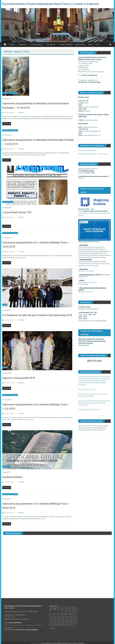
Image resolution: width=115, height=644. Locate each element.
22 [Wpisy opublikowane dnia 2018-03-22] (63, 621)
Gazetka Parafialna (66, 44)
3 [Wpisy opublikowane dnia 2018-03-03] (70, 612)
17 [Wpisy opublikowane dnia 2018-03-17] (71, 618)
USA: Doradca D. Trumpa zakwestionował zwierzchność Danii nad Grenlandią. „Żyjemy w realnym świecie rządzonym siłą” (94, 403)
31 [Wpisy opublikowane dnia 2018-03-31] (71, 624)
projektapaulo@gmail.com (89, 282)
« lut (50, 628)
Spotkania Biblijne (12, 477)
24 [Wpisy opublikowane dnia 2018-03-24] (71, 621)
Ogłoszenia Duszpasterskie (10, 93)
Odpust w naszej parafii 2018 (19, 378)
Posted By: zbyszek (9, 113)
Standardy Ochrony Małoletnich (87, 150)
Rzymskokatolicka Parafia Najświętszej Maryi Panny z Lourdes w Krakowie (51, 4)
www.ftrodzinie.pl (84, 345)
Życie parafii (51, 44)
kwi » (54, 628)
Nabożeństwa (80, 44)
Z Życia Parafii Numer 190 (17, 212)
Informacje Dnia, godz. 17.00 (87, 389)
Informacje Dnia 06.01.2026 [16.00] (89, 410)
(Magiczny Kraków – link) (86, 209)
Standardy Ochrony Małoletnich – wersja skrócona (93, 154)
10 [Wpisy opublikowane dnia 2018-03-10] (71, 615)
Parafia (12, 44)
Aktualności (22, 44)
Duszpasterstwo (36, 44)
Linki (97, 44)
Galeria (90, 44)
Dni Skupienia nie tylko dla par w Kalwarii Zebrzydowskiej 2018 (37, 315)
